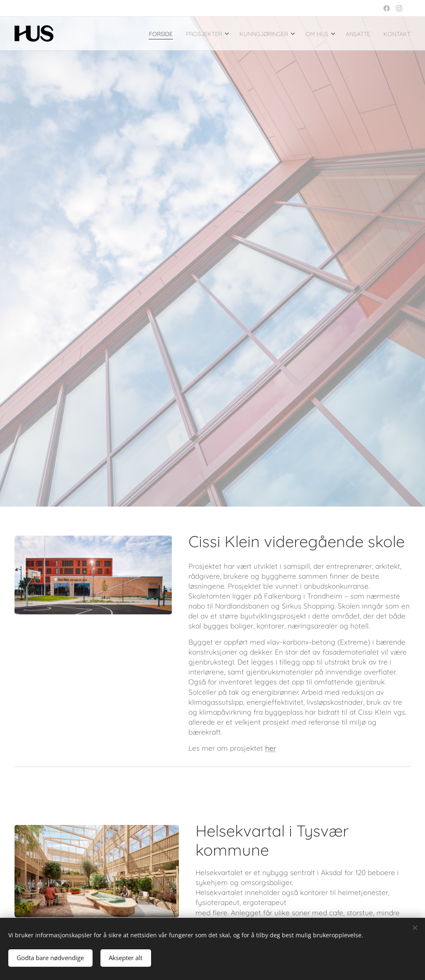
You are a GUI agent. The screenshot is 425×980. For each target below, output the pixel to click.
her (271, 748)
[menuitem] (121, 34)
